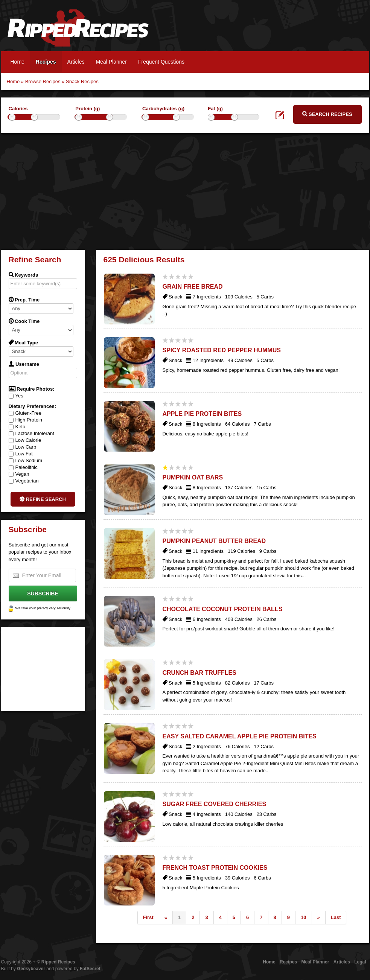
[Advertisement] (185, 190)
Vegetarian (24, 481)
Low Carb (23, 447)
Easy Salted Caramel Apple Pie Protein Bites (240, 736)
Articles (76, 62)
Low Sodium (26, 460)
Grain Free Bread (193, 287)
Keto (17, 427)
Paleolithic (23, 467)
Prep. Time (24, 300)
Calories (18, 109)
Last (336, 917)
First (148, 917)
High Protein (26, 420)
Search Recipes (327, 114)
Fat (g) (215, 109)
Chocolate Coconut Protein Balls (223, 609)
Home (18, 62)
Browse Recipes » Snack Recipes (62, 81)
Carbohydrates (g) (163, 109)
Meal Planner (111, 62)
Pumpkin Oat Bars (193, 477)
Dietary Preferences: (32, 406)
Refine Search (43, 499)
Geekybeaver (31, 969)
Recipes (46, 62)
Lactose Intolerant (31, 433)
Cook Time (24, 321)
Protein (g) (88, 109)
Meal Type (24, 342)
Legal (360, 962)
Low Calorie (25, 440)
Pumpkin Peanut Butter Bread (214, 541)
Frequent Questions (161, 62)
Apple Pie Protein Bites (202, 414)
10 (303, 917)
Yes (16, 396)
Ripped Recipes (78, 32)
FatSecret (90, 969)
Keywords (24, 275)
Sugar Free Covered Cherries (215, 804)
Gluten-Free (25, 413)
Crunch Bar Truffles (199, 673)
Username (24, 364)
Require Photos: (32, 389)
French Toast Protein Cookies (215, 868)
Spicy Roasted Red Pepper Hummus (222, 350)
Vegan (19, 474)
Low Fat (21, 454)
